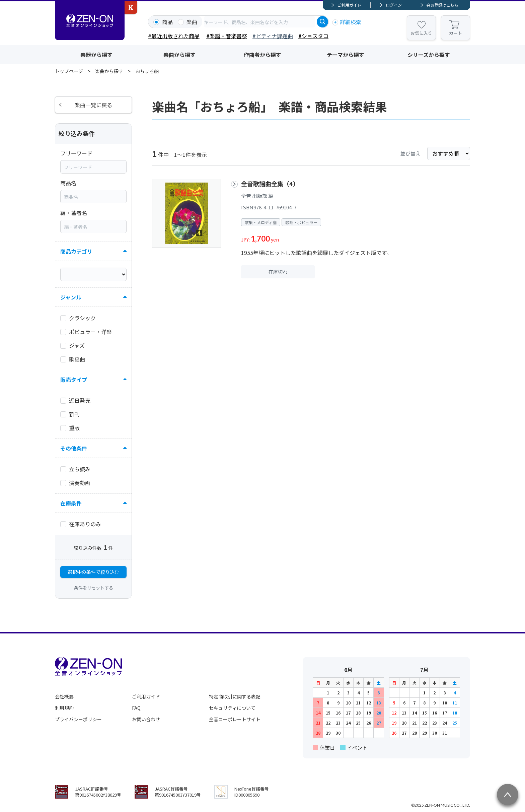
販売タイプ (74, 380)
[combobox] (259, 22)
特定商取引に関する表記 (235, 696)
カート (456, 33)
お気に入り (421, 33)
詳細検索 (351, 22)
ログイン (394, 5)
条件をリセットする (94, 588)
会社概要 (64, 696)
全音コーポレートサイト (235, 719)
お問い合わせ (146, 719)
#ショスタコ (313, 36)
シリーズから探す (429, 55)
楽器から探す (96, 55)
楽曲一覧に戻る (93, 105)
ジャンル (71, 297)
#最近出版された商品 (174, 36)
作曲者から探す (262, 55)
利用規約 (64, 708)
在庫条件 (71, 503)
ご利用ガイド (349, 5)
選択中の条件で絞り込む (93, 572)
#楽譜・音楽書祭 (227, 36)
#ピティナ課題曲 (273, 36)
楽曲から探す (179, 55)
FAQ (136, 708)
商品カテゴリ (76, 251)
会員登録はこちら (442, 5)
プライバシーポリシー (78, 719)
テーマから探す (346, 55)
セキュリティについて (232, 708)
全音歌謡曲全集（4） (270, 184)
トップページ (69, 71)
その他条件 (74, 448)
